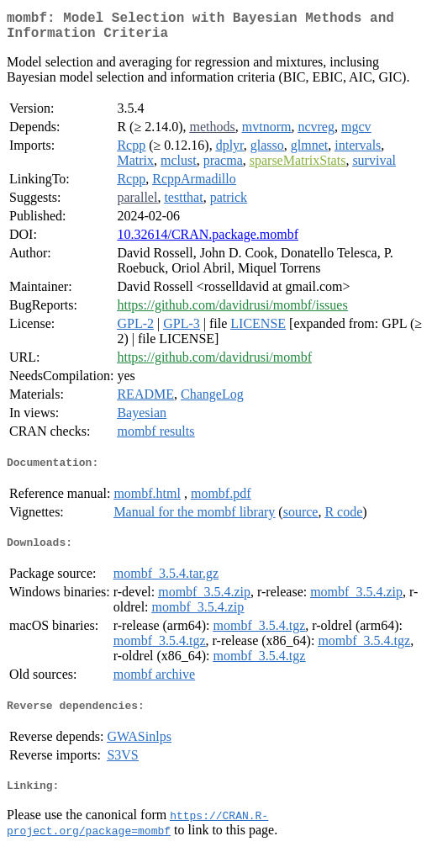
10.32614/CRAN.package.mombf (208, 241)
